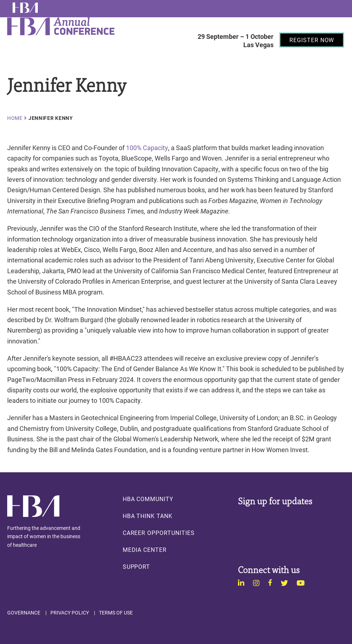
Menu (202, 58)
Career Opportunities (159, 533)
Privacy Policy (70, 613)
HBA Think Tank (148, 516)
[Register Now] (312, 40)
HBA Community (148, 499)
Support (137, 567)
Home (15, 118)
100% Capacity (147, 148)
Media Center (145, 550)
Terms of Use (116, 613)
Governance (24, 613)
